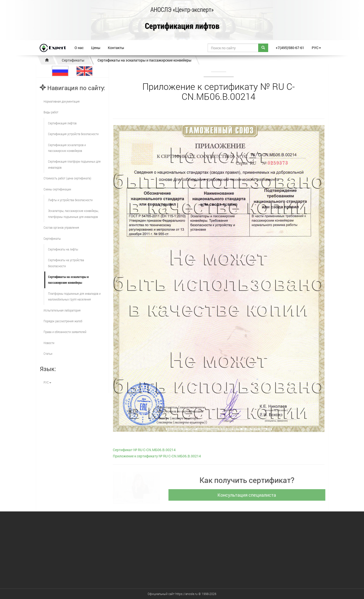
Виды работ (51, 112)
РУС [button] (316, 48)
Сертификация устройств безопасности (73, 134)
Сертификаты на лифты (63, 249)
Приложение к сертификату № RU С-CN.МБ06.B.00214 (157, 456)
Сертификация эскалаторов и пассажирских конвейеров (67, 148)
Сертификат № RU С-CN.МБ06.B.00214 (144, 450)
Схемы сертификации (57, 189)
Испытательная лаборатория (62, 310)
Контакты (116, 48)
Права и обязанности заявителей (65, 332)
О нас (79, 48)
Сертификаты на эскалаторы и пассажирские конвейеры (144, 60)
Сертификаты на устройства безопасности (66, 263)
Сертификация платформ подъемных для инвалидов (74, 164)
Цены (96, 48)
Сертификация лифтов (182, 26)
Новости (49, 343)
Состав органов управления (61, 227)
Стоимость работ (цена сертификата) (67, 178)
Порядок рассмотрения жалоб (63, 321)
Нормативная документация (62, 101)
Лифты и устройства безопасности (70, 200)
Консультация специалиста (249, 495)
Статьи (48, 354)
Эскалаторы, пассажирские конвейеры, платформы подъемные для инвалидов (73, 214)
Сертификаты (73, 60)
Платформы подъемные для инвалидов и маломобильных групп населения (74, 296)
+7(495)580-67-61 (290, 48)
